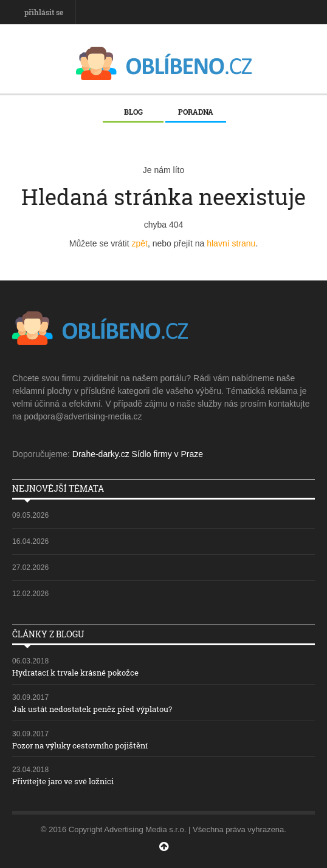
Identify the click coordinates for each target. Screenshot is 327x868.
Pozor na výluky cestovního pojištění (80, 745)
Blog (133, 112)
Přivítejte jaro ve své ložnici (63, 781)
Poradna (196, 112)
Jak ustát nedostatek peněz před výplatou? (92, 709)
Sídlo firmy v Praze (167, 454)
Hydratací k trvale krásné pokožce (75, 673)
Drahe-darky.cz (101, 454)
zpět (139, 243)
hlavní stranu (231, 243)
